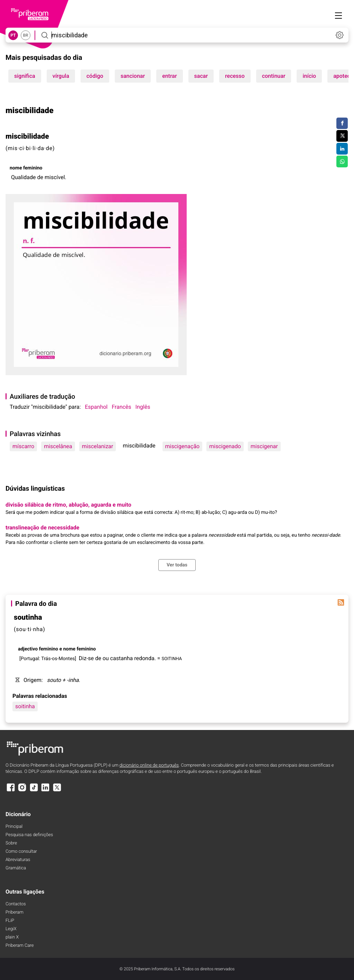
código (95, 76)
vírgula (61, 76)
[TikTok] (34, 791)
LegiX (11, 929)
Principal (14, 827)
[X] (57, 791)
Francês (121, 407)
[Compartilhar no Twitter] (342, 136)
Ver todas (177, 565)
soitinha (25, 706)
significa (25, 76)
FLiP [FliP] (10, 921)
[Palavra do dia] (341, 602)
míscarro (23, 446)
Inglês (143, 407)
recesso (235, 76)
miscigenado (225, 446)
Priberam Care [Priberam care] (20, 946)
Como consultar (21, 852)
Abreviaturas (18, 860)
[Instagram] (22, 791)
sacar (201, 76)
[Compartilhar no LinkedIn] (342, 149)
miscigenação (183, 446)
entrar (169, 76)
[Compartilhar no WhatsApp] (342, 161)
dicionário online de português (149, 765)
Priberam (15, 912)
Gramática (16, 868)
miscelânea (58, 446)
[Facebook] (11, 791)
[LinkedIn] (45, 791)
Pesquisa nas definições (29, 835)
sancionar (133, 76)
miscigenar (264, 446)
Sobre (11, 843)
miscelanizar (97, 446)
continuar (274, 76)
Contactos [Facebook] (16, 904)
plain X (12, 937)
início (309, 76)
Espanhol (96, 407)
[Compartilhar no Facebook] (342, 123)
